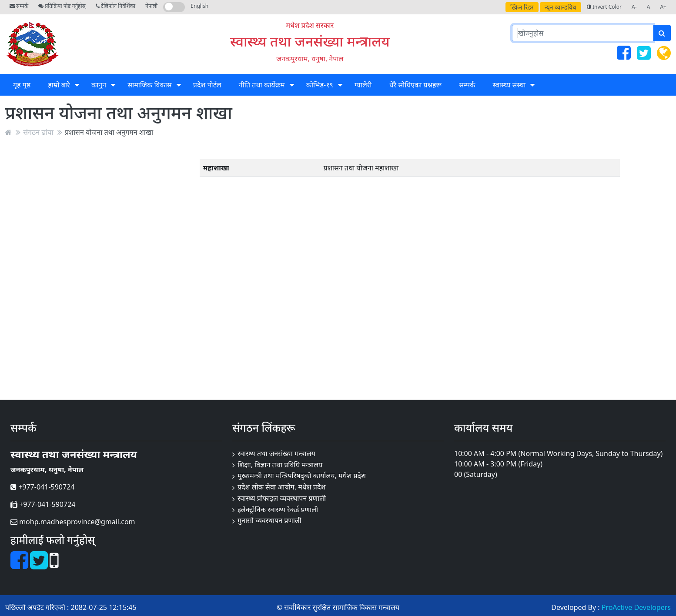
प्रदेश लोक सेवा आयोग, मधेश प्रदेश (281, 487)
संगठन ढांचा (38, 132)
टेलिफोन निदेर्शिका (115, 6)
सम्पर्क (19, 6)
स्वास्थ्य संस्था (509, 85)
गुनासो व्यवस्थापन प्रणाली (269, 520)
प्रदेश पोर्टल (207, 85)
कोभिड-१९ (320, 85)
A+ (663, 7)
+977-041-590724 (42, 487)
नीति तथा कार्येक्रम (262, 85)
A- (634, 7)
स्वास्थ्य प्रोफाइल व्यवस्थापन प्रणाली (282, 498)
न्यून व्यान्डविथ (561, 7)
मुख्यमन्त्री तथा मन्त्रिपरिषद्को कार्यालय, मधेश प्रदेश (302, 476)
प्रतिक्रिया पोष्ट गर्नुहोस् (62, 6)
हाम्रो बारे (59, 85)
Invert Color (604, 7)
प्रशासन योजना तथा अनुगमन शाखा (109, 132)
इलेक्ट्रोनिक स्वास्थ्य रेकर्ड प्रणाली (278, 509)
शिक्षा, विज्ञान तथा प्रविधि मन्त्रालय (280, 465)
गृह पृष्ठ (22, 85)
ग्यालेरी (363, 85)
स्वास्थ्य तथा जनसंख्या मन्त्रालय (310, 41)
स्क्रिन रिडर (522, 7)
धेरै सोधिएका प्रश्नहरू (415, 85)
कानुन (99, 85)
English (199, 6)
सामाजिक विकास (149, 85)
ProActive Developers (636, 607)
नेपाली (151, 6)
